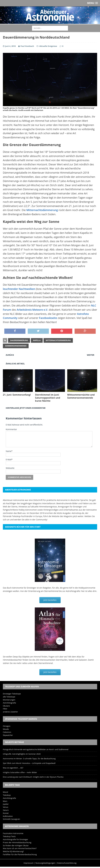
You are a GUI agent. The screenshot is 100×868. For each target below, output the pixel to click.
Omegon (7, 726)
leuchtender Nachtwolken (19, 289)
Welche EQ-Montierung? (13, 851)
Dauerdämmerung (19, 340)
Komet (6, 813)
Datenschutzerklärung (67, 863)
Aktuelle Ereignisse (48, 46)
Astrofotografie (9, 703)
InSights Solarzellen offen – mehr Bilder (20, 772)
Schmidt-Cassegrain (11, 819)
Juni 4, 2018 (10, 46)
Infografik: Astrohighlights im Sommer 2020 (22, 754)
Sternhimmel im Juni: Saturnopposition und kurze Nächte (48, 398)
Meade (6, 729)
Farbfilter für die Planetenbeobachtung (20, 854)
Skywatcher (8, 735)
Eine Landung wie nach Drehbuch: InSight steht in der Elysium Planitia (33, 777)
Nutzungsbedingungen (45, 863)
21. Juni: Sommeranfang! (17, 395)
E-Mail (9, 459)
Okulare (6, 706)
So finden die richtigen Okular (16, 845)
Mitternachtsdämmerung (42, 210)
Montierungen (9, 700)
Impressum (29, 863)
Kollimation (8, 816)
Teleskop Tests (9, 836)
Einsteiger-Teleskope (12, 694)
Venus (6, 807)
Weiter (91, 355)
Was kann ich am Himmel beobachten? (20, 848)
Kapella (37, 340)
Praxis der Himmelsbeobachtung (17, 842)
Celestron (7, 732)
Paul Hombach (27, 46)
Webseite (10, 468)
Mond (5, 792)
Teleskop (7, 795)
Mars (5, 801)
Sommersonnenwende (16, 346)
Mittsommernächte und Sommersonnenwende (81, 396)
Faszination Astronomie (13, 833)
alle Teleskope (9, 697)
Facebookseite (48, 318)
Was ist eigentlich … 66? (13, 768)
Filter (5, 709)
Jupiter (6, 804)
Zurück (10, 355)
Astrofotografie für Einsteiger (15, 839)
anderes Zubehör (10, 712)
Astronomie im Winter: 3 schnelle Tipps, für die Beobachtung (29, 759)
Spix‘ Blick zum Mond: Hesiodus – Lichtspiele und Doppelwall (29, 763)
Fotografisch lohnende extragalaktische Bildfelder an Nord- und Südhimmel (36, 749)
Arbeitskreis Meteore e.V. (32, 310)
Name (9, 451)
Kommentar (11, 429)
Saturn (6, 810)
